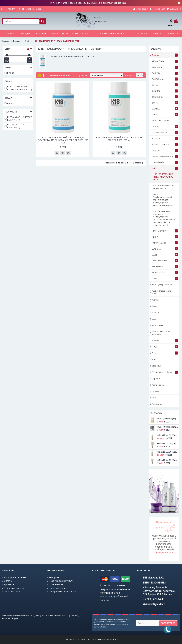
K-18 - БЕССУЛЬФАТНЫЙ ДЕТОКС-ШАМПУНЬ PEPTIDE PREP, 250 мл (119, 139)
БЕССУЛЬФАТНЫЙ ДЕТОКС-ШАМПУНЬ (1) (18, 119)
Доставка (8, 584)
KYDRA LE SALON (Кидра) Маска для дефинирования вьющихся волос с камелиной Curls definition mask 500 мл (168, 452)
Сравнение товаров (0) (59, 75)
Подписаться (168, 623)
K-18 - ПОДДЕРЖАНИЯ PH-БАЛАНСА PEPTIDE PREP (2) (18, 88)
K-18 (27, 41)
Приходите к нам (164, 552)
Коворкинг (54, 577)
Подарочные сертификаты (62, 592)
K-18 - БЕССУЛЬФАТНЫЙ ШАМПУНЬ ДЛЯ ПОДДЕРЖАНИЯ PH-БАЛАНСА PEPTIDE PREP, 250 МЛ (63, 140)
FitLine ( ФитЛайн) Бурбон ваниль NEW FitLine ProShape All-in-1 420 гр (168, 419)
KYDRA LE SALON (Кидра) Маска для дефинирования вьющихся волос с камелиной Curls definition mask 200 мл (168, 460)
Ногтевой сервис (57, 588)
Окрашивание (55, 584)
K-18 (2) (9, 73)
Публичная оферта (13, 588)
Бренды (17, 41)
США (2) (9, 103)
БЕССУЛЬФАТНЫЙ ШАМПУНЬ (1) (14, 126)
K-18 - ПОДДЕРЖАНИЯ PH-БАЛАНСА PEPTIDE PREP (56, 41)
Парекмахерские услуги (60, 581)
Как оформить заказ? (14, 577)
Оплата (7, 581)
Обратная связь (11, 592)
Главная (5, 41)
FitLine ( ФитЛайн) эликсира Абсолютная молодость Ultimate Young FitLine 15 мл (168, 427)
